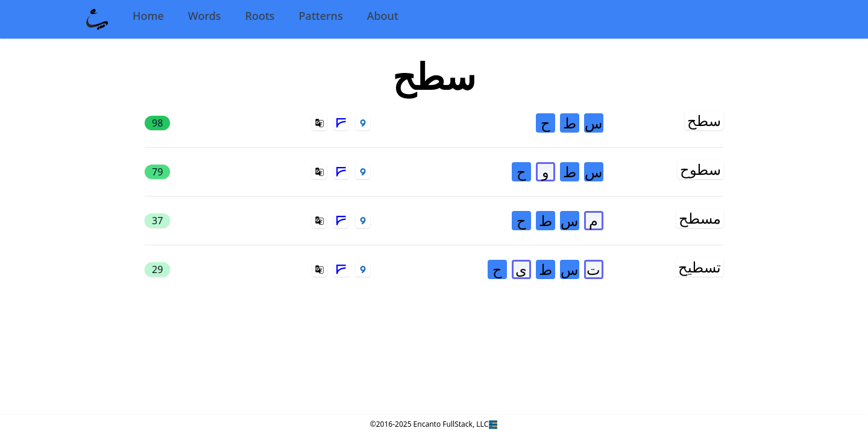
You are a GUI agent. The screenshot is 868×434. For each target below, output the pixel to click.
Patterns (321, 16)
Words (205, 16)
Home (148, 16)
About (383, 16)
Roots (260, 16)
